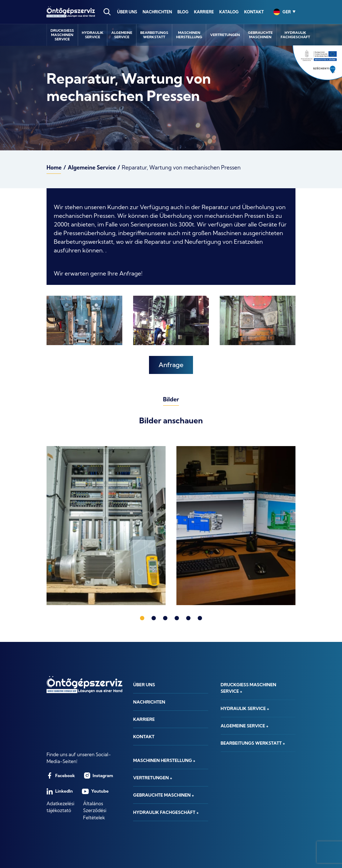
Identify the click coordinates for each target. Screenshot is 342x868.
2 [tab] (154, 618)
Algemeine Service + (245, 726)
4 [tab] (177, 618)
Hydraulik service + (245, 708)
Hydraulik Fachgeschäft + (166, 812)
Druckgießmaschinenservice (62, 35)
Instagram (99, 776)
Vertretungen (225, 35)
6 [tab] (200, 618)
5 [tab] (188, 618)
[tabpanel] (106, 526)
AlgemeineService (122, 35)
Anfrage (171, 365)
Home (54, 168)
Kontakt (254, 12)
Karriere (204, 12)
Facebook (61, 776)
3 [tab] (165, 618)
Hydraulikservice (93, 35)
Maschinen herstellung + (164, 760)
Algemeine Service (92, 168)
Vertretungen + (153, 778)
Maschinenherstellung (189, 35)
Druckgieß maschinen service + (249, 688)
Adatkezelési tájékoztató (60, 807)
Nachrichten (157, 12)
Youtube (95, 791)
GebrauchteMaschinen (260, 35)
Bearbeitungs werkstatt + (253, 743)
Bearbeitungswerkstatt (154, 35)
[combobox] (282, 12)
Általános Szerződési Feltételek (95, 810)
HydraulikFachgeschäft (295, 35)
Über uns (127, 12)
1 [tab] (142, 618)
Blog (183, 12)
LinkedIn (60, 791)
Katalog (229, 12)
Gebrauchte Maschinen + (164, 795)
